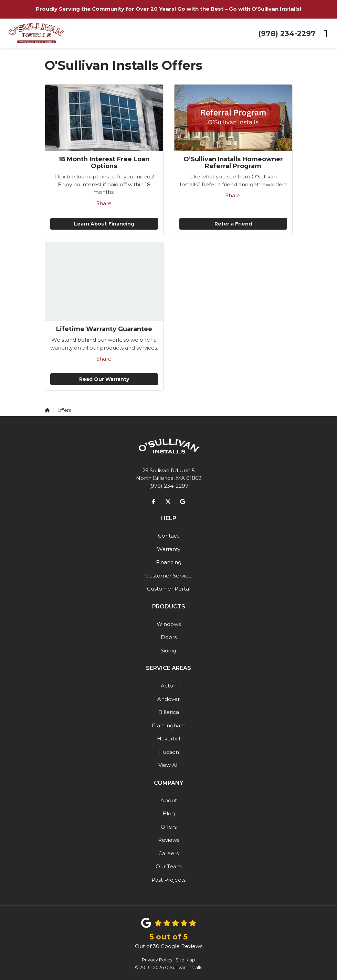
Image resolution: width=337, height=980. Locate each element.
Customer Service (168, 576)
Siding (168, 651)
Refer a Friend (233, 224)
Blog (169, 813)
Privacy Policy (157, 960)
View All (168, 765)
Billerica (169, 712)
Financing (169, 562)
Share (104, 203)
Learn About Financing (104, 224)
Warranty (169, 549)
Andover (168, 699)
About (169, 800)
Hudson (169, 752)
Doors (169, 637)
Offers (169, 827)
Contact (168, 536)
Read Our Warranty (104, 379)
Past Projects (168, 880)
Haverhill (168, 739)
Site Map (185, 960)
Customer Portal (169, 589)
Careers (168, 853)
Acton (169, 686)
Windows (169, 624)
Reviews (169, 840)
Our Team (169, 866)
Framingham (169, 725)
